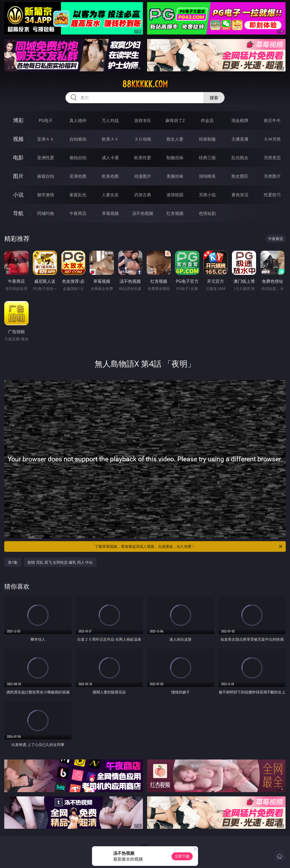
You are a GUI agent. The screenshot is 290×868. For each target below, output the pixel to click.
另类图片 (272, 176)
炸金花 (207, 120)
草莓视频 (110, 213)
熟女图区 (240, 176)
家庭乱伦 (78, 195)
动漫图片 (143, 176)
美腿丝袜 (175, 176)
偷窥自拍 (46, 176)
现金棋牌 (240, 120)
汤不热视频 (143, 213)
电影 (18, 157)
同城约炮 (46, 213)
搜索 (214, 98)
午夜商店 (78, 213)
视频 (18, 139)
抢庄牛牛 (272, 120)
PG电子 (46, 120)
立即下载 (182, 856)
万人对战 (110, 120)
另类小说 (207, 195)
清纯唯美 (207, 176)
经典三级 (207, 158)
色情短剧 (207, 213)
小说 (18, 195)
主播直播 (240, 139)
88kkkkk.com (145, 84)
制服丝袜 (175, 158)
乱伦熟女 (240, 158)
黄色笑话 (240, 195)
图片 (18, 176)
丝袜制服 (207, 139)
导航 (18, 213)
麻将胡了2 (175, 120)
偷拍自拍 (78, 158)
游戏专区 (143, 120)
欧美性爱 (143, 158)
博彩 (18, 120)
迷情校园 (175, 195)
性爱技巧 (272, 195)
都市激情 (46, 195)
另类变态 (272, 158)
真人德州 (78, 120)
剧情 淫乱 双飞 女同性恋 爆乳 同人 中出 (60, 562)
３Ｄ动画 (143, 139)
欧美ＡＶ (110, 139)
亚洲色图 (78, 176)
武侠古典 (143, 195)
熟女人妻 (175, 139)
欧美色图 (110, 176)
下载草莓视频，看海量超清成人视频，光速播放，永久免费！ (189, 546)
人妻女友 (110, 195)
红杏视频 (175, 213)
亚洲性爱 (46, 158)
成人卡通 (110, 158)
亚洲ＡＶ (46, 139)
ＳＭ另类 (272, 139)
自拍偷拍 (78, 139)
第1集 (13, 562)
